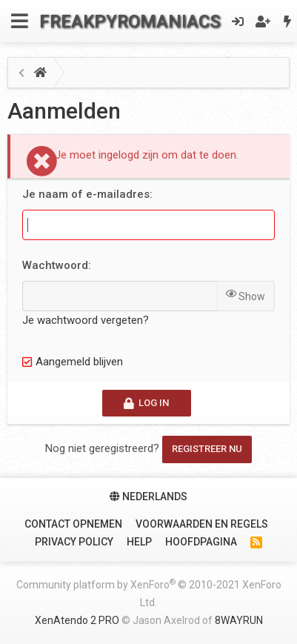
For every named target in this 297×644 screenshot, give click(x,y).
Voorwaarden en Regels (202, 524)
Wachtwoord (55, 265)
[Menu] (20, 21)
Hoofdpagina (201, 542)
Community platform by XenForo (149, 593)
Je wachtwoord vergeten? (86, 320)
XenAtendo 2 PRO (77, 620)
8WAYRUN (239, 620)
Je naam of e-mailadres (86, 194)
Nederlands (148, 497)
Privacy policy (74, 542)
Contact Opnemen (73, 524)
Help (139, 542)
